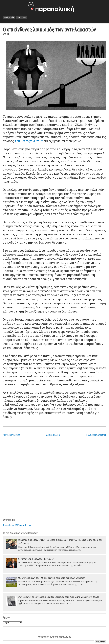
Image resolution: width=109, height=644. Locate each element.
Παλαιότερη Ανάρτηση (96, 435)
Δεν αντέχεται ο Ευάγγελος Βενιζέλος (36, 559)
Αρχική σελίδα (53, 435)
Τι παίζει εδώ (9, 17)
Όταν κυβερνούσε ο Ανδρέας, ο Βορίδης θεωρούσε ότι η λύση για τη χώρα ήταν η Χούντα (59, 597)
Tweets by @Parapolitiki (17, 525)
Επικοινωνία (22, 17)
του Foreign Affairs (29, 141)
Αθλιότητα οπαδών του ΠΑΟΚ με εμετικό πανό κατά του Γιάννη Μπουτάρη (52, 578)
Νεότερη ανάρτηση (11, 435)
